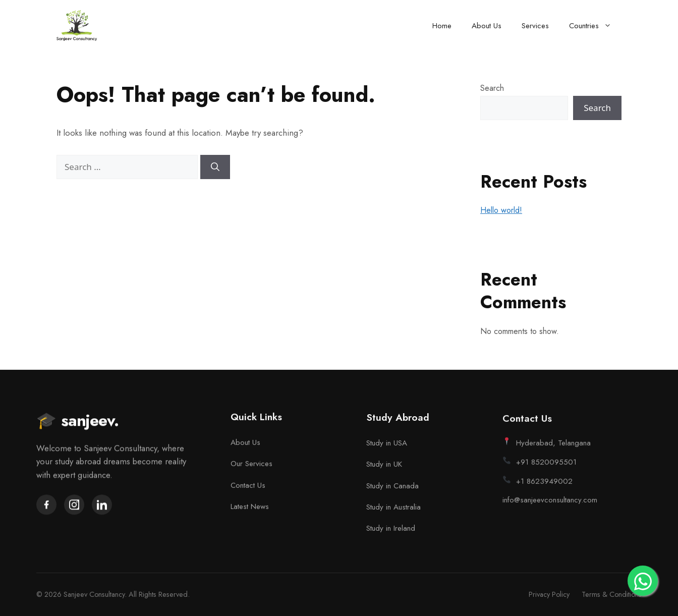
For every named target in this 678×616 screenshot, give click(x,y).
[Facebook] (46, 506)
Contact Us (248, 487)
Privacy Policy (549, 594)
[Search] (215, 167)
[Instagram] (74, 506)
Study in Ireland (391, 532)
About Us (487, 26)
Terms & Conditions (612, 594)
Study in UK (384, 468)
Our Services (251, 465)
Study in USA (387, 446)
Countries (595, 26)
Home (442, 26)
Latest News (250, 508)
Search (492, 88)
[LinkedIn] (102, 506)
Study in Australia (393, 511)
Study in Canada (392, 489)
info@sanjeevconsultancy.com (550, 506)
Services (535, 26)
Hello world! (501, 210)
